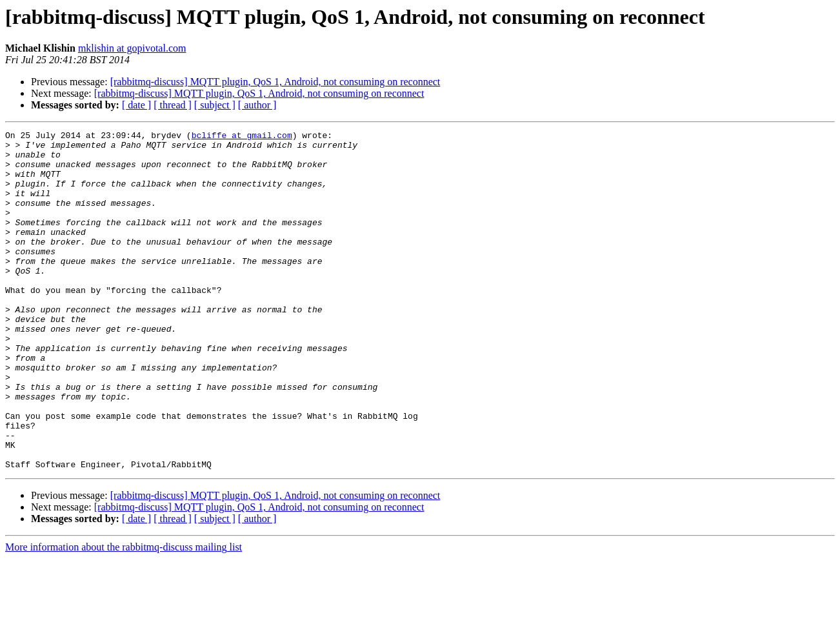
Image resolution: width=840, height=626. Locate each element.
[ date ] (136, 105)
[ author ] (257, 105)
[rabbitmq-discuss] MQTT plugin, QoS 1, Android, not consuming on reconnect (275, 82)
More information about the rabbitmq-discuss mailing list (124, 615)
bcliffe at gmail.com (242, 137)
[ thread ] (173, 105)
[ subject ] (215, 105)
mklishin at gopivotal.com (132, 48)
